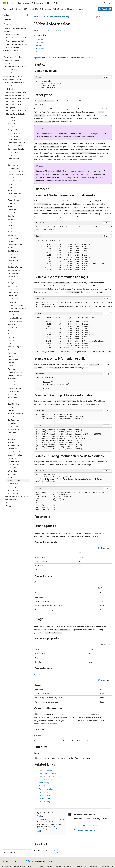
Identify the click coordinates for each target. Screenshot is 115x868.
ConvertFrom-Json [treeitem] (14, 139)
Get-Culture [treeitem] (12, 219)
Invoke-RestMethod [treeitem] (15, 318)
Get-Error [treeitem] (11, 225)
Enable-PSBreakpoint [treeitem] (15, 178)
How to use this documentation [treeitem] (15, 28)
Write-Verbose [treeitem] (13, 490)
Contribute (39, 866)
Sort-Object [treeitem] (12, 433)
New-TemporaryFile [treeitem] (15, 347)
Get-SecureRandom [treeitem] (15, 267)
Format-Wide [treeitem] (13, 213)
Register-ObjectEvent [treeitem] (15, 375)
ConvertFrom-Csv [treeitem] (14, 136)
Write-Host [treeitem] (12, 477)
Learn (36, 17)
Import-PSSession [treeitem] (14, 312)
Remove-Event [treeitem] (13, 382)
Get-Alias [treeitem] (11, 216)
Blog (30, 866)
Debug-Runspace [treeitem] (14, 168)
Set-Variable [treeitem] (12, 423)
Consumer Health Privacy (64, 866)
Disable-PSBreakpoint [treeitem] (15, 171)
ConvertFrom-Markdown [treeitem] (17, 143)
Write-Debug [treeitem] (13, 471)
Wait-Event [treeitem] (12, 468)
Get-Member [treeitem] (13, 248)
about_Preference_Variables (58, 159)
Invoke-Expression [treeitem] (14, 315)
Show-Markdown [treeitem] (14, 429)
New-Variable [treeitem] (13, 353)
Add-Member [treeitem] (13, 120)
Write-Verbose (44, 798)
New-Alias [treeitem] (12, 334)
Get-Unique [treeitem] (12, 280)
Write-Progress (45, 795)
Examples (40, 46)
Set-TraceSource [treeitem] (14, 420)
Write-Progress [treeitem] (13, 487)
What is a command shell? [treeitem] (15, 41)
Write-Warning (44, 801)
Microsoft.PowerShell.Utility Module (53, 31)
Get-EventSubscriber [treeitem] (15, 232)
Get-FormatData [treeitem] (14, 238)
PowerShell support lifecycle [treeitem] (14, 82)
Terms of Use (81, 866)
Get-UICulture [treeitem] (13, 276)
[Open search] (104, 3)
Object (81, 553)
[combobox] (15, 20)
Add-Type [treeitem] (11, 123)
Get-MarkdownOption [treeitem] (16, 245)
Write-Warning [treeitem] (13, 493)
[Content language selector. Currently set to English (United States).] (12, 861)
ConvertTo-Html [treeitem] (14, 159)
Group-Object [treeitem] (13, 292)
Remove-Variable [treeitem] (14, 391)
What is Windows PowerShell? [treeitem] (17, 38)
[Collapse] (28, 15)
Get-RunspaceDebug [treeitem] (15, 264)
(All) (37, 582)
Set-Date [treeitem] (11, 410)
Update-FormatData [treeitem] (15, 455)
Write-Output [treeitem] (13, 484)
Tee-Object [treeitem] (12, 439)
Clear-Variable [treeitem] (13, 127)
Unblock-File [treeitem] (12, 449)
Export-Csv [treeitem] (12, 190)
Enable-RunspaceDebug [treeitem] (16, 181)
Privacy (48, 866)
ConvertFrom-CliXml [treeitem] (15, 133)
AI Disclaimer (6, 866)
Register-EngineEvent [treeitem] (15, 372)
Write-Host (72, 181)
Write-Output (44, 792)
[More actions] (110, 17)
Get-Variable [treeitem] (12, 286)
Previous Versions (19, 866)
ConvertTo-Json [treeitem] (13, 162)
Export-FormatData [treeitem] (15, 194)
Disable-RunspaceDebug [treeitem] (17, 174)
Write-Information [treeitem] (15, 480)
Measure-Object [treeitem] (14, 331)
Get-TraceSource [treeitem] (14, 270)
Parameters (41, 48)
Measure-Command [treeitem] (15, 327)
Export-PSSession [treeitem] (14, 197)
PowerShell (44, 17)
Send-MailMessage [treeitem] (15, 404)
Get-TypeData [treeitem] (13, 273)
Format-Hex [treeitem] (12, 203)
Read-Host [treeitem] (12, 369)
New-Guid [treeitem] (12, 340)
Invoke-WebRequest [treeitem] (15, 321)
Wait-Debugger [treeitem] (13, 465)
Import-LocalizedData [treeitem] (16, 305)
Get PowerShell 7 (105, 9)
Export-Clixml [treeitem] (13, 187)
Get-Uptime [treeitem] (12, 283)
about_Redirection (46, 780)
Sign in (110, 3)
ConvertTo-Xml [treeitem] (13, 165)
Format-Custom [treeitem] (14, 200)
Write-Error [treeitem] (12, 474)
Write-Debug (44, 783)
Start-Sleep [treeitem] (12, 436)
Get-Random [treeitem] (13, 257)
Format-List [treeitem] (12, 206)
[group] (73, 228)
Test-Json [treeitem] (11, 442)
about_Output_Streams (48, 773)
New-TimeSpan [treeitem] (13, 350)
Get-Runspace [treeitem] (13, 261)
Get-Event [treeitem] (12, 229)
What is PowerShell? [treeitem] (13, 35)
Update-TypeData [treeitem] (14, 461)
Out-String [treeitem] (12, 366)
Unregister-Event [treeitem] (14, 452)
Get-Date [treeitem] (11, 222)
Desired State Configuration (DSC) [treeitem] (16, 66)
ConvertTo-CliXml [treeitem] (14, 152)
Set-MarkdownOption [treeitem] (16, 414)
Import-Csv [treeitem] (12, 302)
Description (40, 43)
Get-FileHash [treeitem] (13, 235)
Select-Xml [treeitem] (12, 401)
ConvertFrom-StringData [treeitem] (17, 149)
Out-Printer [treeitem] (12, 363)
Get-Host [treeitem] (11, 241)
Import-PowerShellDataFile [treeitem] (17, 308)
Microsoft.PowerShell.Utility (60, 17)
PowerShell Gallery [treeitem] (11, 70)
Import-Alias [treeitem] (12, 296)
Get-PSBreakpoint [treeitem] (14, 251)
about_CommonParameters (83, 159)
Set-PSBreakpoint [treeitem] (14, 417)
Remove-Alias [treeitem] (13, 378)
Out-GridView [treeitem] (13, 359)
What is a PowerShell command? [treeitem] (17, 44)
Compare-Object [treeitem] (14, 130)
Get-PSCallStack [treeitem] (14, 254)
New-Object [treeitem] (12, 343)
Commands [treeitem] (12, 117)
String (91, 649)
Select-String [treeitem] (13, 398)
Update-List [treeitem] (12, 458)
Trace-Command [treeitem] (14, 445)
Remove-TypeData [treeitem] (14, 388)
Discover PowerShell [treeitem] (13, 47)
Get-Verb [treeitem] (11, 289)
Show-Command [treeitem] (14, 426)
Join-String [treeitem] (12, 324)
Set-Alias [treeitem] (11, 407)
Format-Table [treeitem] (13, 210)
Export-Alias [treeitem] (12, 184)
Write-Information (46, 789)
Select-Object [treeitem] (13, 394)
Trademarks (92, 866)
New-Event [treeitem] (12, 337)
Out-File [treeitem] (11, 356)
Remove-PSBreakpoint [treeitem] (16, 385)
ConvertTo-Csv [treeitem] (13, 155)
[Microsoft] (4, 3)
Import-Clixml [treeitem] (13, 299)
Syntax (39, 40)
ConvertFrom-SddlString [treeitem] (17, 146)
